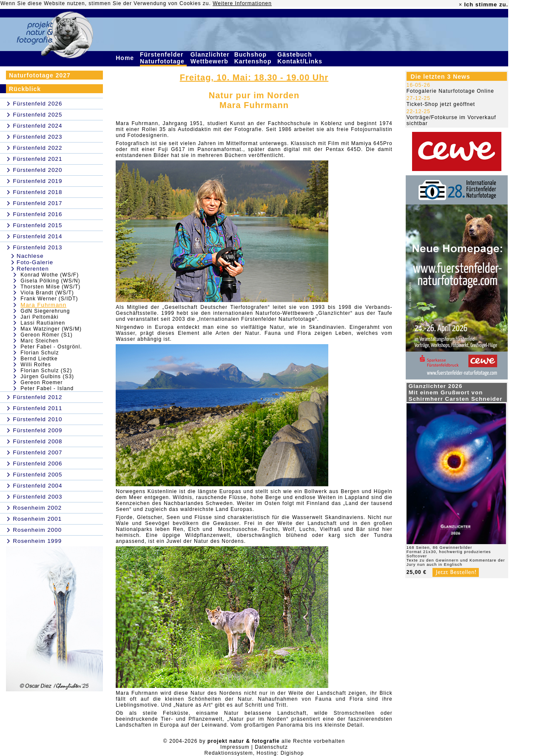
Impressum (235, 747)
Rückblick (25, 89)
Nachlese (30, 256)
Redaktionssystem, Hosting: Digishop (254, 753)
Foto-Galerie (35, 262)
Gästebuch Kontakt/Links (301, 58)
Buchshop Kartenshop (254, 58)
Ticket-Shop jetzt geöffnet (441, 104)
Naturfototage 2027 (40, 75)
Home (126, 58)
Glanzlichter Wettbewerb (210, 58)
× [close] (461, 5)
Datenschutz (271, 747)
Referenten (33, 269)
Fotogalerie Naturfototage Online (450, 91)
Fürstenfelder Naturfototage (163, 58)
